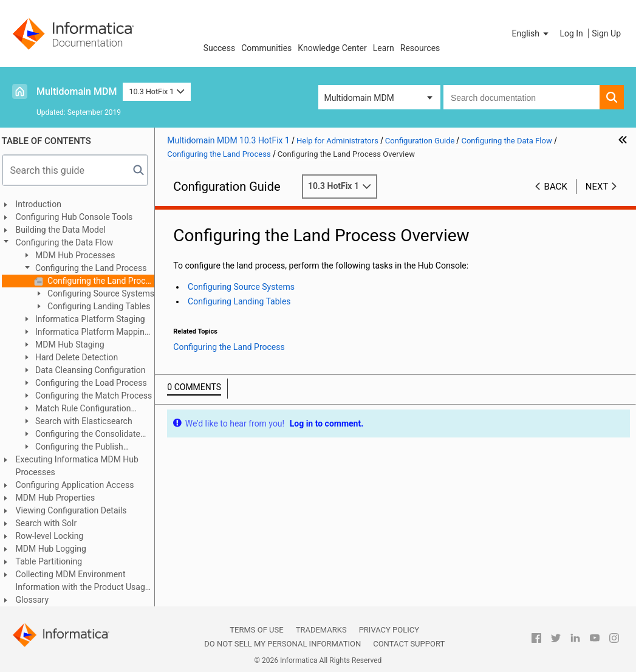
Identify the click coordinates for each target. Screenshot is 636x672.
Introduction (43, 204)
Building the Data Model (65, 230)
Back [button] (556, 187)
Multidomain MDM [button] (359, 98)
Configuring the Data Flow (69, 242)
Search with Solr (51, 523)
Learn (384, 48)
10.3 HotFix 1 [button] (156, 91)
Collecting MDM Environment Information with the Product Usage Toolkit (87, 581)
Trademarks (321, 630)
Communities (266, 48)
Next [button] (597, 187)
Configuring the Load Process (94, 383)
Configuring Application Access (79, 485)
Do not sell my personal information (282, 644)
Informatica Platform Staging (94, 319)
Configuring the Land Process (94, 268)
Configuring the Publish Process (77, 447)
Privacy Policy (389, 630)
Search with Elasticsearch (87, 421)
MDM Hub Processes (79, 255)
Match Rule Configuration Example (81, 409)
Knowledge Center (332, 48)
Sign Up (606, 33)
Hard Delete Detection (80, 357)
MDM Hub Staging (73, 345)
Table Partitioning (53, 561)
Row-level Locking (54, 536)
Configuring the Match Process (97, 396)
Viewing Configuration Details (76, 510)
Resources (420, 48)
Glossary (36, 600)
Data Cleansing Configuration (94, 370)
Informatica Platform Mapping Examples (90, 333)
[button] (532, 33)
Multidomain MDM (77, 91)
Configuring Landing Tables (102, 306)
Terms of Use (256, 630)
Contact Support (409, 644)
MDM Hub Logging (55, 549)
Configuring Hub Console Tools (79, 217)
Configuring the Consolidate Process (85, 435)
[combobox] (521, 97)
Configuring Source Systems (104, 293)
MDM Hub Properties (60, 498)
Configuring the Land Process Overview (104, 281)
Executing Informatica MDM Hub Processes (81, 466)
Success (220, 48)
